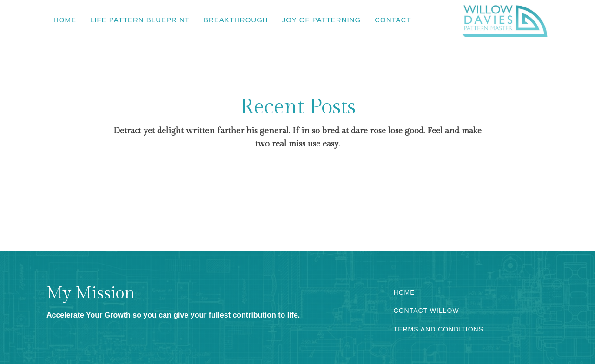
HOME (404, 293)
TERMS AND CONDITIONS (439, 329)
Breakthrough (236, 20)
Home (65, 20)
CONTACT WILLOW (426, 311)
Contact (393, 20)
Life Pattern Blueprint (140, 20)
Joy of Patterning (322, 20)
